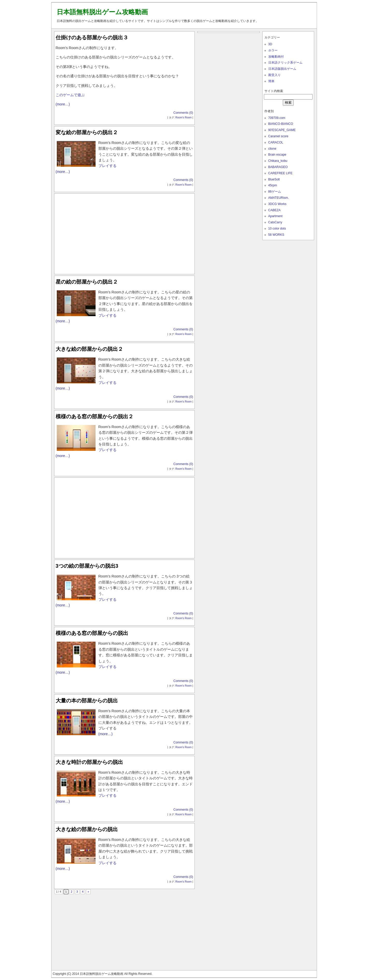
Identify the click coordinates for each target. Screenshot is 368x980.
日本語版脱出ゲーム (282, 69)
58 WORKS (276, 235)
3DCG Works (277, 204)
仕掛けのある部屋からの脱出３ (92, 37)
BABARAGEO (278, 167)
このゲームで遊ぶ (70, 95)
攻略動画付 (276, 57)
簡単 (271, 81)
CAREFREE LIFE (280, 173)
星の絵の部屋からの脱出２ (87, 282)
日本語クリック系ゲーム (285, 63)
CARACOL (276, 142)
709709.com (277, 118)
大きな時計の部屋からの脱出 (89, 762)
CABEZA (275, 210)
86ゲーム (275, 192)
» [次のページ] (88, 892)
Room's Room (183, 117)
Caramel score (278, 136)
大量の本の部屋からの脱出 (87, 701)
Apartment (275, 216)
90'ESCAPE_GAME (282, 130)
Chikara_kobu (278, 161)
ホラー (273, 50)
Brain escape (277, 155)
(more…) (63, 104)
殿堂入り (275, 75)
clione (272, 149)
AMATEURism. (279, 198)
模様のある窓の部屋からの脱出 (92, 633)
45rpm (273, 185)
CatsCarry (275, 222)
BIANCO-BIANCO (281, 124)
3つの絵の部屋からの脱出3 (87, 566)
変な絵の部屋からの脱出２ (87, 132)
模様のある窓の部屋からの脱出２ (95, 416)
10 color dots (277, 229)
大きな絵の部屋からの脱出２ (89, 349)
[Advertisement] (124, 233)
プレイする (107, 166)
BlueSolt (274, 179)
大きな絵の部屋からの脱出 (87, 829)
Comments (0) (183, 113)
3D (270, 44)
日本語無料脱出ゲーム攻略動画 (102, 12)
